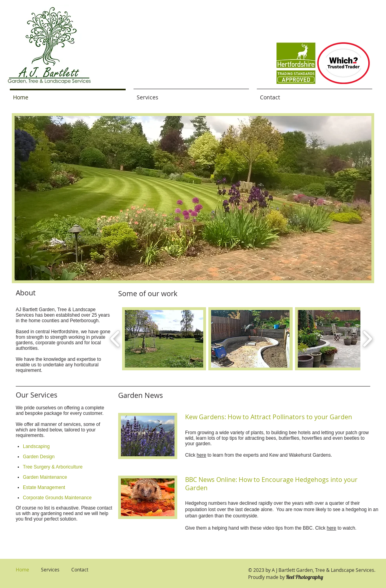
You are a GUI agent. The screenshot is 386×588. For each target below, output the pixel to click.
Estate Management (44, 487)
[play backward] (115, 339)
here (201, 455)
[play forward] (367, 339)
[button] (193, 198)
